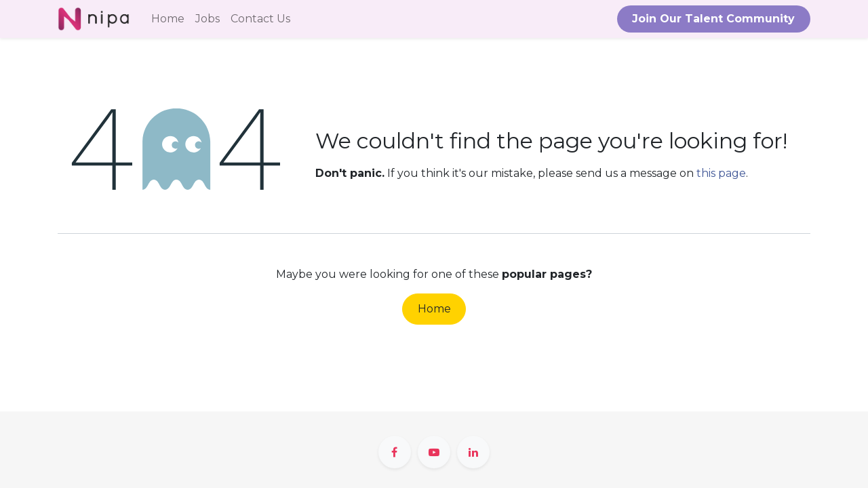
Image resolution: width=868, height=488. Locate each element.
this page (721, 173)
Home (434, 309)
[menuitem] (168, 19)
